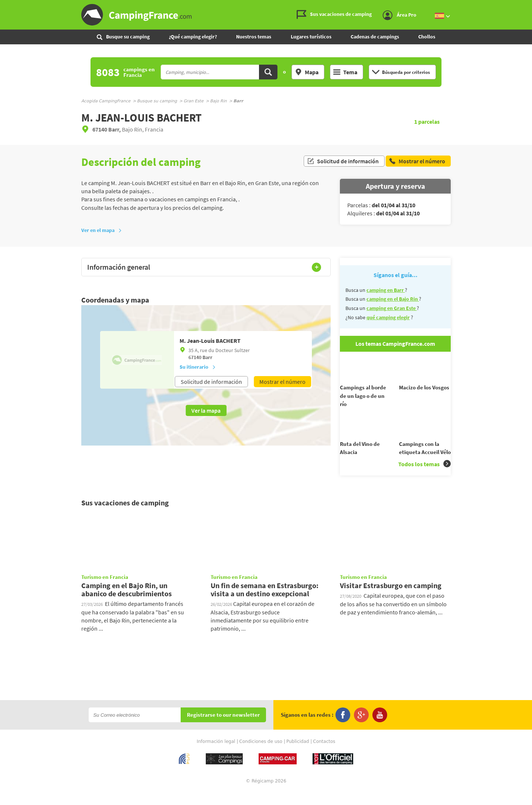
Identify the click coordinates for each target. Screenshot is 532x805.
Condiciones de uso (261, 755)
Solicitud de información (343, 162)
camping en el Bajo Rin (393, 299)
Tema (345, 72)
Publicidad (298, 755)
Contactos (324, 755)
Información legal (216, 755)
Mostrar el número (282, 382)
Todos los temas (424, 477)
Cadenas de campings (375, 37)
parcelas (427, 122)
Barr (207, 357)
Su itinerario (198, 367)
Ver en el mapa (102, 230)
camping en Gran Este (392, 308)
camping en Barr (386, 290)
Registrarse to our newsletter (223, 728)
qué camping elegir (388, 317)
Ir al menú (525, 6)
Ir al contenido (528, 6)
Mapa (307, 72)
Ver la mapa (206, 410)
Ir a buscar (531, 6)
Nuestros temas (254, 37)
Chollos (427, 37)
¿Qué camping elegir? (193, 37)
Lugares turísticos (311, 37)
